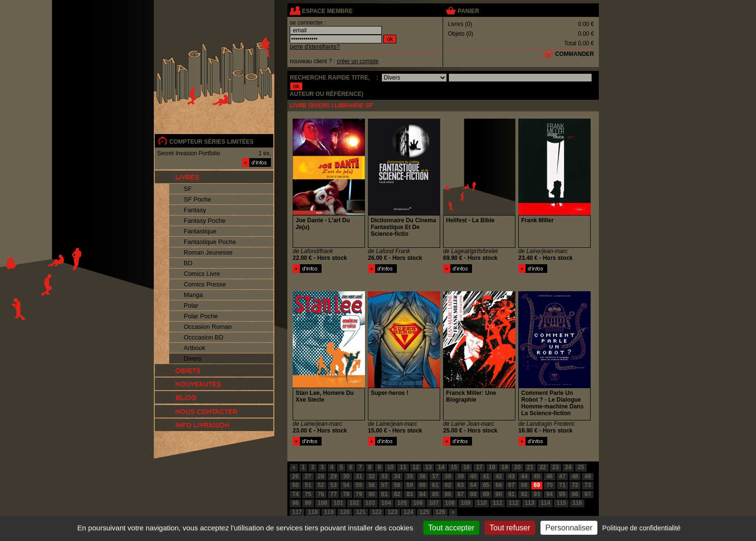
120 (345, 512)
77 (333, 494)
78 (346, 494)
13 (428, 467)
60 (423, 485)
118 (313, 512)
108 (450, 503)
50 (295, 485)
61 (435, 485)
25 (581, 467)
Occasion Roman (208, 327)
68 (524, 485)
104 (386, 503)
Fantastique (200, 231)
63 (461, 485)
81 (385, 494)
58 (397, 485)
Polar (191, 305)
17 (479, 467)
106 (418, 503)
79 (359, 494)
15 (454, 467)
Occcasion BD (203, 337)
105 (402, 503)
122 (377, 512)
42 (499, 476)
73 (587, 485)
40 (473, 476)
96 (575, 494)
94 (549, 494)
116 (577, 503)
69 (537, 485)
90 (499, 494)
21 (530, 467)
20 (517, 467)
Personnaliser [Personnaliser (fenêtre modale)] (569, 528)
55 (359, 485)
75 (308, 494)
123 (392, 512)
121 (361, 512)
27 (308, 476)
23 (556, 467)
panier (468, 11)
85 (435, 494)
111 (498, 503)
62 (448, 485)
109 (466, 503)
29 (333, 476)
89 (486, 494)
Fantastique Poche (210, 242)
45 (537, 476)
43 (511, 476)
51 (308, 485)
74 (295, 494)
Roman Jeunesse (208, 252)
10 (390, 467)
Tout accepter (451, 528)
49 (587, 476)
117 (297, 512)
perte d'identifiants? (315, 47)
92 (524, 494)
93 (537, 494)
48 (575, 476)
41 (486, 476)
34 (397, 476)
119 (329, 512)
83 (410, 494)
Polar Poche (201, 316)
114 (545, 503)
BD (188, 263)
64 (473, 485)
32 (371, 476)
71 (562, 485)
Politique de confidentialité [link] (641, 528)
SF (188, 189)
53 (333, 485)
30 (346, 476)
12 (416, 467)
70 (549, 485)
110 (482, 503)
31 (359, 476)
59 (410, 485)
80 (371, 494)
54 (346, 485)
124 (408, 512)
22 (543, 467)
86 (448, 494)
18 (492, 467)
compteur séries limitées (211, 142)
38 (448, 476)
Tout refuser (510, 528)
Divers (193, 358)
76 (321, 494)
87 (461, 494)
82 (397, 494)
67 (511, 485)
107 (434, 503)
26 (295, 476)
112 (513, 503)
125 (424, 512)
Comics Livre (202, 274)
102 (354, 503)
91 (511, 494)
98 (295, 503)
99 (308, 503)
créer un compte (358, 61)
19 (505, 467)
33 (385, 476)
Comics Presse (205, 284)
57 (385, 485)
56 (371, 485)
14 (441, 467)
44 (524, 476)
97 (587, 494)
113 (529, 503)
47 (562, 476)
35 (410, 476)
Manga (193, 295)
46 (549, 476)
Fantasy (195, 210)
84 (423, 494)
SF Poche (197, 199)
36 (423, 476)
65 (486, 485)
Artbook (195, 348)
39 (461, 476)
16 (466, 467)
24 (568, 467)
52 (321, 485)
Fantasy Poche (205, 221)
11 (403, 467)
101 (338, 503)
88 (473, 494)
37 (435, 476)
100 (323, 503)
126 (440, 512)
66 (499, 485)
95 (562, 494)
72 (575, 485)
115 (561, 503)
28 (321, 476)
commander (574, 54)
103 (370, 503)
